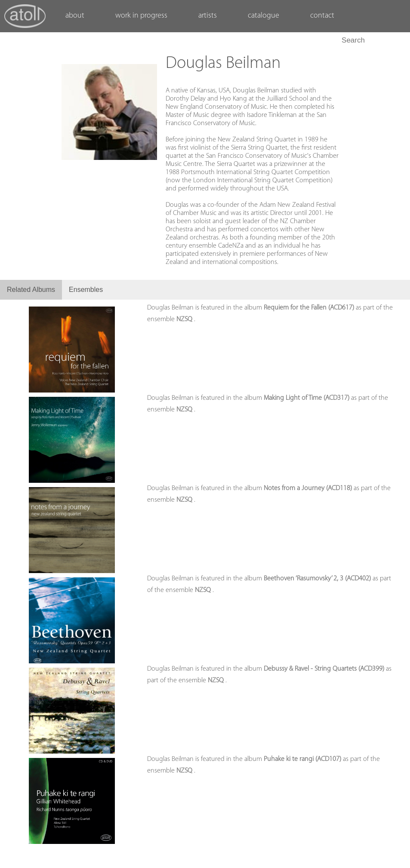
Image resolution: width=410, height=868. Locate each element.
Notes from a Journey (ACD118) (309, 488)
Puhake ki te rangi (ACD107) (303, 759)
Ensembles (86, 290)
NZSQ (185, 319)
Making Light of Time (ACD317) (307, 398)
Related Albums (31, 290)
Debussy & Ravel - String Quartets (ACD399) (325, 669)
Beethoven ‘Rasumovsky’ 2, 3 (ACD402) (318, 579)
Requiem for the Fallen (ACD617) (310, 308)
